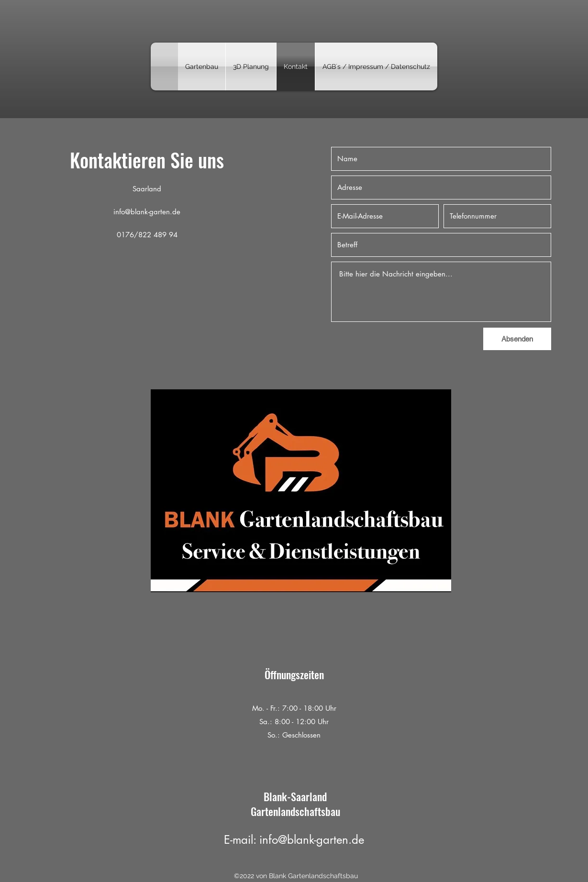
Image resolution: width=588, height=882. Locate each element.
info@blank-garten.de (147, 212)
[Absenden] (517, 339)
